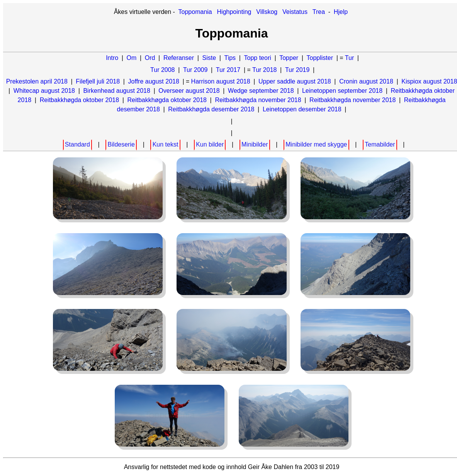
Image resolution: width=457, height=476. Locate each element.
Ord (150, 58)
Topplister (320, 58)
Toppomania (195, 12)
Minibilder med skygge (316, 144)
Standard (77, 144)
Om (132, 58)
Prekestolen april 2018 (37, 81)
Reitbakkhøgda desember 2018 (211, 109)
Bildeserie (121, 144)
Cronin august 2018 (366, 81)
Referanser (179, 58)
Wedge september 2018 (261, 91)
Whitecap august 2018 (44, 91)
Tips (230, 58)
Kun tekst (166, 144)
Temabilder (380, 144)
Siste (209, 58)
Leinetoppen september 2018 (342, 91)
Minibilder (255, 144)
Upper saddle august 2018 (295, 81)
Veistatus (295, 12)
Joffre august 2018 (154, 81)
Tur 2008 (162, 70)
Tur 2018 (264, 70)
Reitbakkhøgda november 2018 (258, 100)
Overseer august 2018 (189, 91)
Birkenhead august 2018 (116, 91)
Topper (289, 58)
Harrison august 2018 (221, 81)
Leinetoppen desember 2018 (302, 109)
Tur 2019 (297, 70)
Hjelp (341, 12)
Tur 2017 (228, 70)
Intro (112, 58)
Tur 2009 (195, 70)
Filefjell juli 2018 (98, 81)
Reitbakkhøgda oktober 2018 (79, 100)
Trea (319, 12)
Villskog (267, 12)
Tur (349, 58)
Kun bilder (210, 144)
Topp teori (258, 58)
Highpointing (234, 12)
